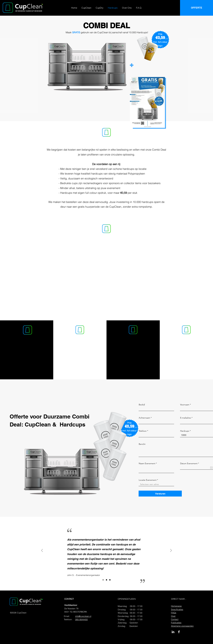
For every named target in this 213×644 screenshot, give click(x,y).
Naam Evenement (147, 463)
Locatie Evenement (148, 480)
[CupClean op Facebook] (179, 632)
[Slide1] (103, 580)
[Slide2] (106, 580)
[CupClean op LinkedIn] (173, 632)
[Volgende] (171, 551)
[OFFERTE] (197, 8)
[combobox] (156, 484)
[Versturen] (160, 494)
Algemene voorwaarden (182, 626)
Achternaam (144, 418)
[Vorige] (42, 551)
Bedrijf (142, 405)
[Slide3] (110, 580)
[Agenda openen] (211, 468)
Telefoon (143, 431)
